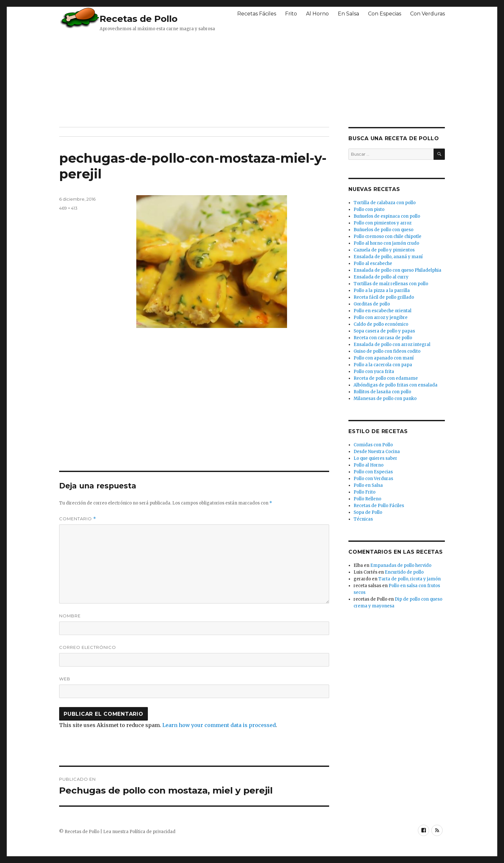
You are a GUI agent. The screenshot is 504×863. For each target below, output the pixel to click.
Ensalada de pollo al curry (381, 277)
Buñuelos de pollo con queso (383, 230)
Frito (291, 14)
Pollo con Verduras (373, 479)
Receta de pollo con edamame (386, 378)
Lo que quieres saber (375, 458)
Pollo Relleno (367, 499)
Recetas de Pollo (139, 19)
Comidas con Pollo (373, 445)
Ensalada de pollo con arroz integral (392, 345)
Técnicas (363, 519)
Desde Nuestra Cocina (377, 452)
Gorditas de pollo (372, 304)
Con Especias (385, 14)
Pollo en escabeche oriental (382, 311)
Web (65, 679)
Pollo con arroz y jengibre (381, 318)
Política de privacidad (153, 832)
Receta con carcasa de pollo (383, 338)
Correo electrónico (88, 647)
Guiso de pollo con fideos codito (387, 351)
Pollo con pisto (369, 209)
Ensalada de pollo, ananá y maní (388, 257)
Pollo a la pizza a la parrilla (382, 291)
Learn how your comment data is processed (219, 725)
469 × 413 (68, 208)
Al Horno (317, 14)
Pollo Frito (364, 492)
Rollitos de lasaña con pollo (382, 392)
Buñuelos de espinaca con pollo (387, 216)
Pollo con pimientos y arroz (382, 223)
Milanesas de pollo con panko (385, 399)
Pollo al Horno (369, 465)
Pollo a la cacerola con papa (383, 365)
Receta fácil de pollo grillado (384, 297)
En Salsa (348, 14)
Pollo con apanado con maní (384, 358)
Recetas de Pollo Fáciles (379, 506)
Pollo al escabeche (373, 263)
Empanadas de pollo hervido (401, 565)
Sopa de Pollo (368, 512)
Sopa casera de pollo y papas (384, 331)
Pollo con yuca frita (374, 372)
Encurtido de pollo (404, 572)
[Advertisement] (215, 79)
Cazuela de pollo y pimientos (384, 250)
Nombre (70, 616)
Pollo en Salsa (368, 485)
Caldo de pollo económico (381, 324)
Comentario (78, 519)
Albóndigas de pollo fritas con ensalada (396, 385)
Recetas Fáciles (257, 14)
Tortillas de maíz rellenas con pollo (391, 284)
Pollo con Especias (373, 472)
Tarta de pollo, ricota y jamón (410, 579)
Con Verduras (428, 14)
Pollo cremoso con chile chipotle (387, 236)
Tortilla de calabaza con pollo (385, 203)
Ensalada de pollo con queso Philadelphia (397, 270)
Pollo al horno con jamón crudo (386, 243)
